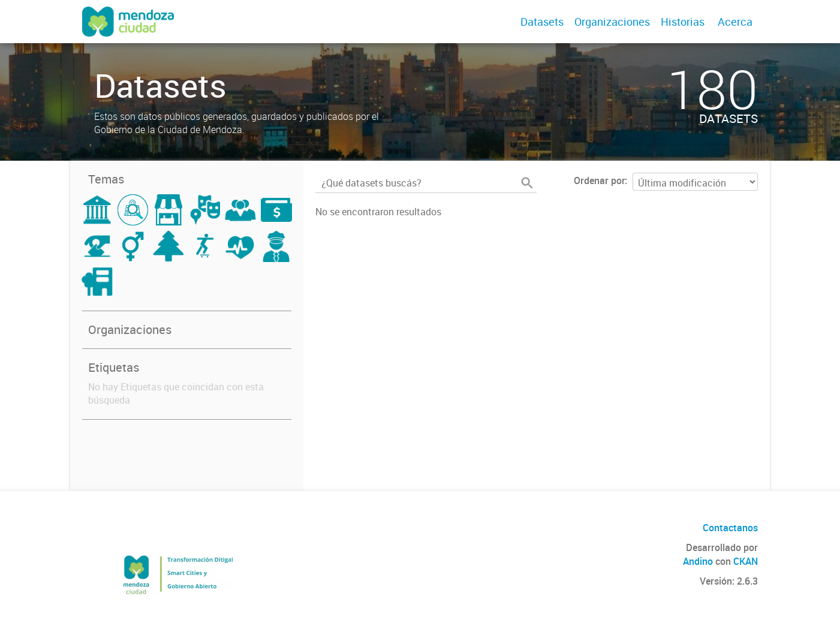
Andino (698, 561)
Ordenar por (599, 180)
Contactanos (730, 528)
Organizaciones (612, 22)
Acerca (735, 22)
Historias (683, 22)
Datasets (542, 22)
